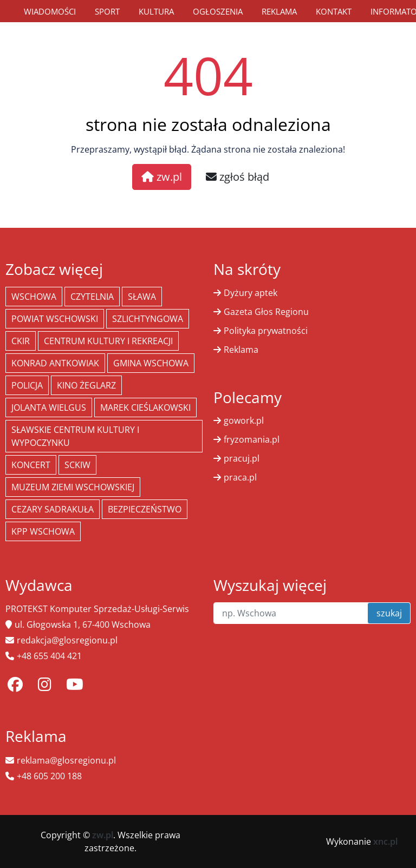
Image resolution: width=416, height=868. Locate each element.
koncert (31, 465)
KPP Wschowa (43, 531)
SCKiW (77, 465)
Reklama (279, 11)
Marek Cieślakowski (145, 407)
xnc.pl (385, 841)
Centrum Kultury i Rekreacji (108, 341)
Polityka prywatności (266, 331)
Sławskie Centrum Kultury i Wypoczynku (75, 436)
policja (27, 385)
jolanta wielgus (49, 407)
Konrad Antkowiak (55, 363)
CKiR (21, 341)
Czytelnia (92, 297)
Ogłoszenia (218, 11)
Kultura (156, 11)
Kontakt (334, 11)
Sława (142, 297)
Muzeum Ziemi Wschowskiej (73, 487)
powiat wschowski (55, 319)
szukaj (389, 613)
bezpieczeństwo (145, 509)
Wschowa (34, 297)
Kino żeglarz (86, 385)
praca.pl (240, 477)
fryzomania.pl (252, 439)
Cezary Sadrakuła (53, 509)
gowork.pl (244, 420)
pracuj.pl (242, 458)
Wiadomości (50, 11)
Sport (107, 11)
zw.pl (162, 177)
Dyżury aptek (251, 293)
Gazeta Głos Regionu (266, 312)
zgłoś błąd (238, 177)
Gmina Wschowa (151, 363)
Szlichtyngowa (148, 319)
